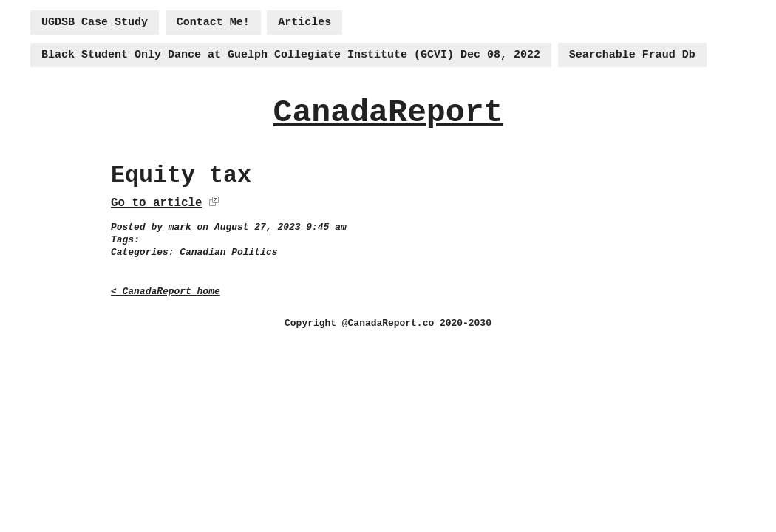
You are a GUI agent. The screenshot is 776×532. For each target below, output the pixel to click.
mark (180, 227)
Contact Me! (213, 23)
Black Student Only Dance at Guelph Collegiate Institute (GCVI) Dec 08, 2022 (291, 55)
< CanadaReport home (166, 291)
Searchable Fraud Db (632, 55)
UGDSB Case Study (95, 23)
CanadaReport (388, 113)
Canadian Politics (228, 252)
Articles (304, 23)
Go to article (156, 203)
